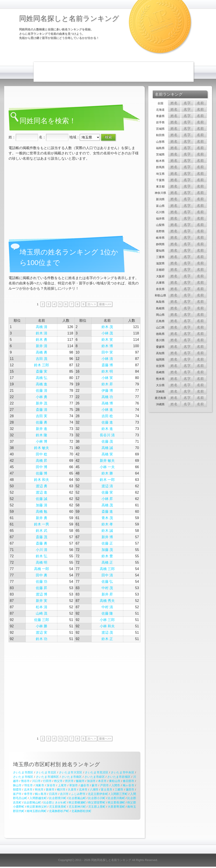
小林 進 (107, 410)
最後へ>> (105, 304)
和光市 (39, 790)
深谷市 (51, 785)
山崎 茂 (42, 613)
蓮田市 (130, 790)
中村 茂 (107, 588)
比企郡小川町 (97, 798)
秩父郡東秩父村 (37, 807)
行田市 (47, 781)
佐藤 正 (107, 543)
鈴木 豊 (107, 556)
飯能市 (80, 781)
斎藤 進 (107, 512)
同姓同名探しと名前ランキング (69, 18)
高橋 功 (107, 397)
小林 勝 (42, 626)
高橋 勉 (42, 512)
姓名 (174, 103)
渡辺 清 (107, 486)
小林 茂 (107, 333)
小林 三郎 (107, 620)
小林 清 (107, 359)
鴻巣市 (40, 785)
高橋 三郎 (107, 569)
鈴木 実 (107, 340)
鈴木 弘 (42, 556)
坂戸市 (17, 794)
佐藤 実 (107, 492)
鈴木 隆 (42, 435)
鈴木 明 (107, 371)
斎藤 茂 (42, 537)
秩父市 (58, 781)
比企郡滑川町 (58, 798)
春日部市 (129, 781)
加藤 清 (42, 505)
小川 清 (42, 550)
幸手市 (28, 794)
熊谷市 (25, 781)
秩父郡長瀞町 (116, 802)
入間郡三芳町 (119, 794)
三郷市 (119, 790)
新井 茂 (42, 403)
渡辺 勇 (42, 486)
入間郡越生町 (38, 798)
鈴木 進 (107, 429)
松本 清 (42, 607)
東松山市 (115, 781)
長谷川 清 (107, 435)
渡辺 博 (42, 594)
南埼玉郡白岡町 (37, 811)
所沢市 (69, 781)
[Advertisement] (114, 72)
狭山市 (17, 785)
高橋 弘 (42, 378)
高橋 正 (107, 562)
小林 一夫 (107, 467)
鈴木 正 (107, 639)
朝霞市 (17, 790)
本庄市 (102, 781)
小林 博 (42, 441)
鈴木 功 (42, 639)
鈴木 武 (42, 531)
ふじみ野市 (78, 794)
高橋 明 (42, 562)
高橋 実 (107, 454)
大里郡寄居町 (116, 807)
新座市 (50, 790)
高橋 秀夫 (107, 601)
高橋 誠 (107, 448)
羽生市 (29, 785)
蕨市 (95, 785)
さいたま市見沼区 (97, 772)
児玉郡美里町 (58, 807)
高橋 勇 (42, 352)
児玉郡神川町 (77, 807)
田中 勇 (42, 575)
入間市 (116, 785)
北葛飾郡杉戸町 (59, 811)
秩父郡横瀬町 (77, 802)
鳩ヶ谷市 (128, 785)
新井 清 (42, 346)
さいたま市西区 (23, 772)
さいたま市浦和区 (47, 777)
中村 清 (107, 607)
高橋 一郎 (42, 569)
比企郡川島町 (116, 798)
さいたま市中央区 (123, 772)
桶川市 (61, 790)
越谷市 (85, 785)
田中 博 (42, 467)
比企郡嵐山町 (77, 798)
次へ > (92, 304)
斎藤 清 (42, 410)
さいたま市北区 (46, 772)
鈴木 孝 (107, 524)
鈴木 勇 (42, 340)
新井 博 (107, 537)
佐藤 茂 (107, 441)
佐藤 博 (42, 473)
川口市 (36, 781)
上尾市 (62, 785)
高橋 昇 (42, 461)
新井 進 (42, 429)
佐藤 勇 (42, 422)
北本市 (83, 790)
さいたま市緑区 (95, 777)
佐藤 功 (42, 582)
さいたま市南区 (72, 777)
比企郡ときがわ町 (55, 802)
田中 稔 (42, 454)
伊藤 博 (107, 391)
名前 (200, 103)
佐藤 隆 (107, 613)
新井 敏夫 (107, 461)
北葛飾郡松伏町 (81, 811)
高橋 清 (42, 327)
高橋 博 (107, 403)
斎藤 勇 (42, 543)
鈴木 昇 (107, 384)
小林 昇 (107, 499)
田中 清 (107, 575)
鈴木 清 (42, 333)
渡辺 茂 (107, 633)
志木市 (28, 790)
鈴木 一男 (42, 524)
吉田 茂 (42, 359)
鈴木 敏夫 (42, 448)
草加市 (74, 785)
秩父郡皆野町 (97, 802)
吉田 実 (42, 416)
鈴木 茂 (107, 327)
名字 (187, 103)
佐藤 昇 (42, 588)
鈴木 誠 (107, 531)
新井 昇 (107, 594)
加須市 (91, 781)
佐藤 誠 (42, 499)
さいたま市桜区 (23, 777)
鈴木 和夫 (42, 480)
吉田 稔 (107, 416)
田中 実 (107, 352)
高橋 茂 (107, 505)
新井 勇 (42, 518)
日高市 (53, 794)
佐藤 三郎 (42, 620)
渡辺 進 (42, 492)
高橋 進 (42, 384)
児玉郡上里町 (97, 807)
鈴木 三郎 (42, 365)
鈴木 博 (107, 346)
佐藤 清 (42, 391)
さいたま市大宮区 (71, 772)
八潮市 (94, 790)
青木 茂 (107, 518)
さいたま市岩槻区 (119, 777)
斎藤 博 (107, 365)
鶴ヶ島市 (41, 794)
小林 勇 (42, 397)
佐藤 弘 (107, 582)
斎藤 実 (42, 371)
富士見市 (107, 790)
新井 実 (42, 601)
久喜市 (72, 790)
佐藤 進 (107, 422)
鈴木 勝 (107, 473)
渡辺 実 (42, 633)
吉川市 (64, 794)
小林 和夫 (107, 626)
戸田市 (104, 785)
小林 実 (107, 378)
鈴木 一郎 (107, 480)
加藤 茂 (107, 550)
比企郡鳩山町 (32, 802)
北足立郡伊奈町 (98, 794)
